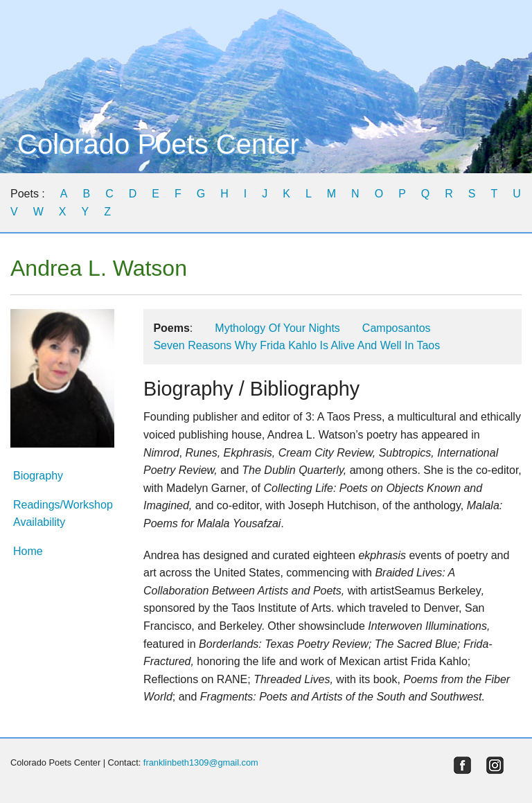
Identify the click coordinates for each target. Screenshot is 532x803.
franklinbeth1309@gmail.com (201, 762)
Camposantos (397, 328)
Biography (38, 476)
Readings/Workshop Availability (63, 514)
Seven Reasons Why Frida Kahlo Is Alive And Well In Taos (296, 345)
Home (28, 551)
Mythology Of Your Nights (277, 328)
